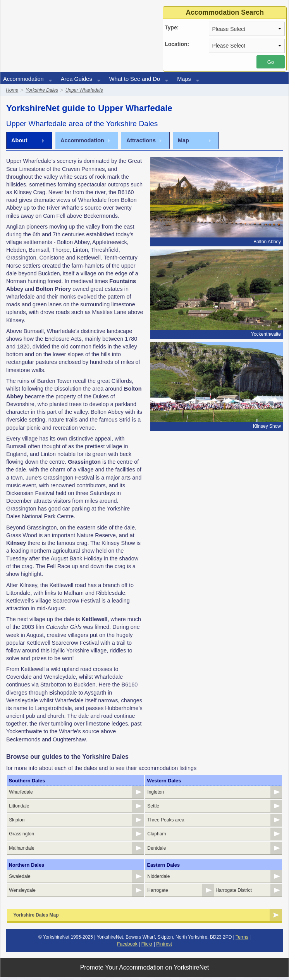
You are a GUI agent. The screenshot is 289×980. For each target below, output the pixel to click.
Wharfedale (21, 792)
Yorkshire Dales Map (36, 918)
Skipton (17, 821)
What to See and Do (135, 79)
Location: (177, 44)
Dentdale (157, 850)
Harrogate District (234, 893)
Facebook (127, 947)
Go (271, 62)
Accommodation (23, 79)
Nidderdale (158, 879)
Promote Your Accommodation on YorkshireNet (145, 970)
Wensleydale (22, 893)
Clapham (157, 835)
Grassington (22, 835)
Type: (172, 27)
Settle (153, 807)
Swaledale (20, 879)
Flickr (147, 947)
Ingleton (156, 792)
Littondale (19, 807)
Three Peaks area (166, 821)
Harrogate (157, 893)
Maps (184, 79)
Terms (242, 940)
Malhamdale (22, 850)
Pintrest (164, 947)
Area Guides (77, 79)
